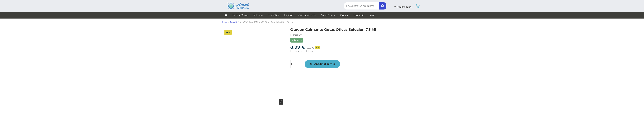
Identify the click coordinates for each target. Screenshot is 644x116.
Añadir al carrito (322, 64)
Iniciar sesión (402, 7)
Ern (300, 35)
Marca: (294, 35)
